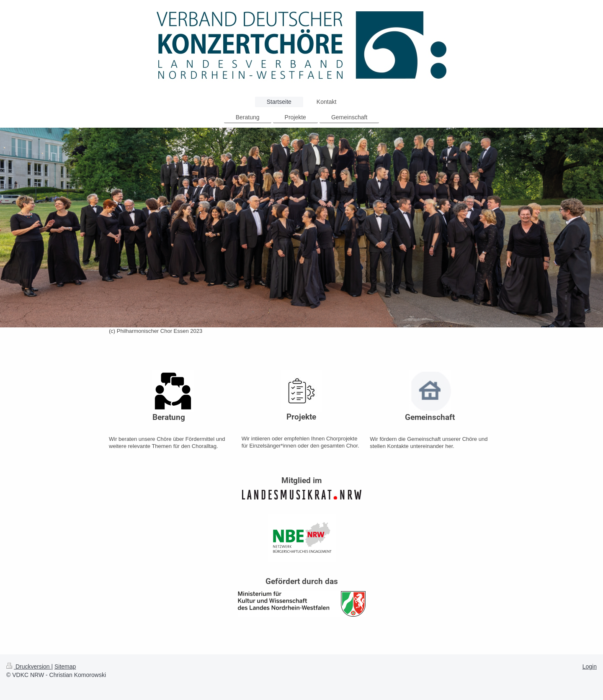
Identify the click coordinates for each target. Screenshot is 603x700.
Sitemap (65, 667)
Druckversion (29, 667)
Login (590, 667)
